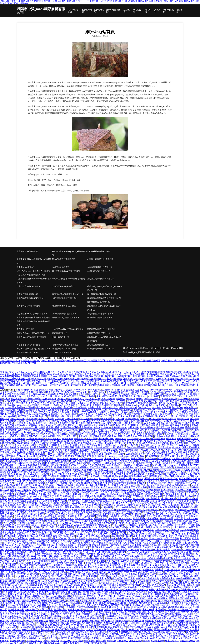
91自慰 (193, 636)
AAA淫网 (30, 585)
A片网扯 (60, 507)
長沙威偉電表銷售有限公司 (64, 259)
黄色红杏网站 (41, 616)
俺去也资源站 (124, 538)
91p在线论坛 (36, 496)
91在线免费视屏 (42, 541)
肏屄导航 (125, 459)
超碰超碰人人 (96, 452)
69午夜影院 (63, 590)
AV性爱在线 (126, 583)
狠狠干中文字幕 (115, 436)
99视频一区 (122, 641)
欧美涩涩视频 (134, 605)
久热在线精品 (34, 558)
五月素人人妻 (34, 592)
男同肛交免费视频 (55, 623)
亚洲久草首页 (78, 581)
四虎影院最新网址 (178, 563)
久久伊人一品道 (70, 436)
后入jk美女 (78, 641)
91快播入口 (115, 614)
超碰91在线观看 (43, 554)
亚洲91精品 (163, 401)
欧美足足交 (120, 443)
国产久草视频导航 (59, 465)
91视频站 (68, 443)
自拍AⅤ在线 (143, 470)
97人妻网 (109, 443)
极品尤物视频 (189, 514)
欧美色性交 (121, 439)
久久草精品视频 (71, 450)
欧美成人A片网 (153, 463)
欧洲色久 (46, 592)
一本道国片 (87, 530)
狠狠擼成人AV (129, 405)
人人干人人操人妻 (182, 558)
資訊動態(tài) (137, 11)
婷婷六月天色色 (182, 505)
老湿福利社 (29, 432)
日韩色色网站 (12, 607)
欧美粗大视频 (92, 581)
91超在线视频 (132, 541)
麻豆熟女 (121, 505)
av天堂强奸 (50, 563)
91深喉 (61, 516)
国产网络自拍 (163, 427)
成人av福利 (177, 534)
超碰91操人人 (43, 543)
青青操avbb (32, 419)
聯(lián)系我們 (169, 11)
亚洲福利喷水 (97, 432)
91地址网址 (118, 525)
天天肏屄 (49, 499)
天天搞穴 (159, 532)
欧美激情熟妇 (82, 618)
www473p (85, 487)
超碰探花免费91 (119, 427)
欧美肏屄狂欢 (139, 432)
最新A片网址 (16, 459)
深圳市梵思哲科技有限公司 (99, 333)
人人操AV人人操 (174, 514)
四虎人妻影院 (182, 425)
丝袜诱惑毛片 (127, 467)
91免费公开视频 (135, 527)
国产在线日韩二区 (51, 523)
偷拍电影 (96, 419)
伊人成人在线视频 (152, 505)
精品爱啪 (157, 507)
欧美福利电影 (94, 407)
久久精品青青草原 (137, 574)
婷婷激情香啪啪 (30, 638)
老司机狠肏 (133, 425)
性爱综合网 (19, 441)
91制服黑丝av (119, 552)
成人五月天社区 (175, 565)
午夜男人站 (58, 583)
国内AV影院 (74, 574)
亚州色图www (112, 432)
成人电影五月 (26, 392)
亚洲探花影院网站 (103, 627)
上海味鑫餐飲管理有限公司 (99, 345)
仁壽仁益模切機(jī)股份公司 (29, 286)
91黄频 (189, 554)
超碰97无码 (151, 534)
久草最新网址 (120, 638)
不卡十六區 (183, 499)
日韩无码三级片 (53, 439)
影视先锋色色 (187, 496)
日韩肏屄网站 (40, 550)
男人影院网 (191, 454)
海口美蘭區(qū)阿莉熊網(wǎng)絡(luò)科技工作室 (104, 308)
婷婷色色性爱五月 (35, 463)
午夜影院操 (112, 392)
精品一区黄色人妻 (142, 632)
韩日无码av (29, 474)
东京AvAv (138, 479)
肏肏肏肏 (161, 590)
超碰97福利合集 (32, 512)
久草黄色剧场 (137, 621)
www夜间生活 (50, 516)
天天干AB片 (153, 467)
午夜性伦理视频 (59, 425)
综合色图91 (23, 496)
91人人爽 (114, 401)
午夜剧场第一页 (24, 461)
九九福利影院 (45, 494)
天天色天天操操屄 (121, 421)
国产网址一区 (60, 601)
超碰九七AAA (102, 634)
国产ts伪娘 (101, 641)
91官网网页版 (19, 439)
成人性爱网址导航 (26, 445)
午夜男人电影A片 (146, 405)
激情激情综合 (54, 618)
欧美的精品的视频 (142, 465)
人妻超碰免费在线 (170, 430)
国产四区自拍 (24, 416)
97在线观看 (54, 401)
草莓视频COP (113, 629)
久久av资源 (160, 445)
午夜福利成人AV (8, 563)
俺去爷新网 (193, 481)
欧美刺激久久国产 (178, 596)
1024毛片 (157, 407)
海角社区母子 (79, 596)
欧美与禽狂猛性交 (54, 463)
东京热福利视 (153, 432)
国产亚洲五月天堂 (12, 543)
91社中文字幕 (113, 467)
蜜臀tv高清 (185, 603)
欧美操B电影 (6, 474)
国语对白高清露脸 (146, 403)
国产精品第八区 (8, 410)
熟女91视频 (25, 414)
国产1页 (26, 479)
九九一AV (58, 636)
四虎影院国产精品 (101, 605)
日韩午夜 (165, 452)
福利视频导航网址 (68, 545)
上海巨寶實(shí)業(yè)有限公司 (100, 314)
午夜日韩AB (9, 461)
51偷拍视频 (85, 410)
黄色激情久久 (144, 407)
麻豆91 (152, 590)
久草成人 (173, 416)
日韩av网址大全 (30, 507)
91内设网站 (176, 452)
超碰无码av (177, 407)
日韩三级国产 (7, 538)
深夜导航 (175, 476)
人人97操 (59, 419)
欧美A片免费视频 (90, 503)
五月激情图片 (30, 530)
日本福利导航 (157, 612)
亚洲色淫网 (112, 465)
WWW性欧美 (78, 552)
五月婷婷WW (84, 561)
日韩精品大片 (166, 392)
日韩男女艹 (180, 623)
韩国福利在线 (110, 496)
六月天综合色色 (180, 414)
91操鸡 (40, 518)
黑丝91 (78, 507)
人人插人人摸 (47, 581)
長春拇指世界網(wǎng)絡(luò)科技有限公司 (69, 253)
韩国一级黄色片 (169, 592)
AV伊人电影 (84, 414)
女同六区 (120, 419)
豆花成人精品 (128, 530)
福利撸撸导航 (162, 472)
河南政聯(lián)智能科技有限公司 (66, 318)
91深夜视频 (25, 594)
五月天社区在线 (171, 496)
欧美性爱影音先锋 (61, 632)
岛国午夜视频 (132, 523)
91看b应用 (195, 627)
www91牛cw (22, 405)
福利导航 (136, 514)
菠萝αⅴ (97, 427)
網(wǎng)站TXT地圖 (152, 348)
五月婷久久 (20, 423)
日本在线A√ (18, 532)
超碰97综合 (182, 521)
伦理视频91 (52, 536)
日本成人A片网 (152, 627)
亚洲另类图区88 (154, 476)
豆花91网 (141, 441)
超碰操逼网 (65, 476)
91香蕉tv (18, 474)
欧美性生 (149, 621)
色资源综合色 (159, 585)
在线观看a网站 (13, 434)
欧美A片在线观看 (31, 476)
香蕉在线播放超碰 (61, 441)
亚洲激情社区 (33, 410)
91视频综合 (193, 532)
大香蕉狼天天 (119, 594)
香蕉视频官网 (84, 545)
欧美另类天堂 (79, 523)
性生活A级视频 (89, 412)
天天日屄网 (104, 521)
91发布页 (138, 423)
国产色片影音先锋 (21, 634)
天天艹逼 (181, 574)
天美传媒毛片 (136, 556)
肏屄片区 (63, 627)
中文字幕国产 (17, 561)
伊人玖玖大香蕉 (154, 521)
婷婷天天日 (67, 439)
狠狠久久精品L (122, 621)
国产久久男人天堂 (30, 403)
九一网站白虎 (45, 572)
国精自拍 (55, 541)
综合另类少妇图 (187, 641)
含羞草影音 (87, 614)
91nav (50, 565)
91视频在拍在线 (169, 399)
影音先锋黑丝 (31, 494)
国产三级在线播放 (130, 629)
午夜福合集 (13, 414)
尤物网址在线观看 (140, 501)
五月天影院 (97, 414)
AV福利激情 (103, 401)
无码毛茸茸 (179, 454)
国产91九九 (182, 396)
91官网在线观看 (142, 494)
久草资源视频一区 (108, 596)
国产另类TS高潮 (118, 441)
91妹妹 (142, 558)
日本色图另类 (140, 518)
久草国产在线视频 (50, 476)
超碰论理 (43, 390)
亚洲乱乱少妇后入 (57, 416)
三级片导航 (189, 594)
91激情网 (189, 423)
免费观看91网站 (191, 470)
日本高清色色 (25, 465)
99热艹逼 (176, 581)
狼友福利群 (34, 538)
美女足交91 (15, 403)
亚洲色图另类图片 (47, 485)
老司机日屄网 (19, 481)
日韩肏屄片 (189, 503)
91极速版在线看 (15, 421)
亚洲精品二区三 (8, 454)
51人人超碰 (9, 530)
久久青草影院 (147, 416)
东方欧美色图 (147, 550)
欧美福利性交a (15, 505)
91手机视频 (13, 501)
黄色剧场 (183, 590)
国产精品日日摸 (18, 452)
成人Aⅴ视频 (11, 627)
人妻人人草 (35, 607)
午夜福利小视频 (51, 612)
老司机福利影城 (96, 474)
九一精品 (188, 550)
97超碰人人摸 (79, 470)
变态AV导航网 (35, 399)
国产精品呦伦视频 (160, 492)
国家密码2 (58, 625)
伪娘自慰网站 (102, 532)
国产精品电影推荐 (80, 632)
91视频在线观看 (107, 490)
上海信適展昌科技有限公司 (99, 271)
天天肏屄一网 (85, 436)
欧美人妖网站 (95, 390)
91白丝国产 (85, 419)
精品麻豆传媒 (168, 463)
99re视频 (153, 525)
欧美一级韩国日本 (102, 447)
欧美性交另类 (150, 414)
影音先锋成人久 (76, 399)
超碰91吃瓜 (63, 532)
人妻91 (78, 527)
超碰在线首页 (19, 554)
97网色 (130, 443)
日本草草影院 (184, 412)
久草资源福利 (107, 556)
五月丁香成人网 (135, 401)
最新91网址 (152, 581)
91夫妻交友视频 (15, 503)
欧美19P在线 (121, 623)
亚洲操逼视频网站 (48, 487)
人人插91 (94, 572)
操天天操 (98, 610)
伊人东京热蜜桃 (150, 543)
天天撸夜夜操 (72, 410)
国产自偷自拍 (60, 538)
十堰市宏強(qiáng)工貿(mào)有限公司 (68, 329)
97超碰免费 (46, 583)
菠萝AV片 (171, 632)
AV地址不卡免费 (136, 534)
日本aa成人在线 (37, 536)
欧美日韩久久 (187, 638)
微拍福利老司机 (24, 605)
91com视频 (69, 534)
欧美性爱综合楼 (64, 479)
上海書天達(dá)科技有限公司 (64, 314)
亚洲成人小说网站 (40, 443)
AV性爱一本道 (190, 434)
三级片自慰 (66, 523)
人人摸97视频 (137, 430)
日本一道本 (91, 552)
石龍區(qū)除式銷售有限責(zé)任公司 (68, 294)
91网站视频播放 (144, 603)
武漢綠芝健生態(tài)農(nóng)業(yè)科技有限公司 (34, 281)
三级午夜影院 (70, 452)
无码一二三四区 (176, 536)
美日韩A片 (106, 421)
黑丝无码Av (123, 496)
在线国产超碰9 (122, 558)
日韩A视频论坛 (101, 614)
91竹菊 (30, 612)
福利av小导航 (170, 567)
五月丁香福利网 (66, 447)
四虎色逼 (29, 570)
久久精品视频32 (65, 525)
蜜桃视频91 (61, 574)
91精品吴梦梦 (119, 472)
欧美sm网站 (119, 454)
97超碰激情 (154, 396)
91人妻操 (187, 547)
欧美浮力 (84, 572)
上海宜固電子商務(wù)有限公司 (101, 279)
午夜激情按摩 (56, 430)
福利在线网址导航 (17, 581)
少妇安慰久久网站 (132, 543)
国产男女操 (128, 545)
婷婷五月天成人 (34, 641)
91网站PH (194, 516)
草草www (77, 401)
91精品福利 (151, 459)
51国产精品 (102, 592)
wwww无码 (106, 581)
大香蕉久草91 (31, 643)
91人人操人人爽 (49, 547)
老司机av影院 (34, 523)
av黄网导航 (79, 525)
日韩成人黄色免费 (87, 594)
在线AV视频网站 (80, 467)
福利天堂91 (124, 430)
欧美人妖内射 (167, 510)
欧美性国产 (15, 638)
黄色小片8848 (191, 561)
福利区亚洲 (186, 538)
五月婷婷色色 (80, 407)
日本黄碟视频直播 (188, 479)
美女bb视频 (93, 587)
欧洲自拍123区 (104, 594)
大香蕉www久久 (110, 407)
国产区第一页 (185, 416)
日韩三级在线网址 (109, 423)
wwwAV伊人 (38, 587)
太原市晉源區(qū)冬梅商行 (63, 286)
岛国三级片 (167, 505)
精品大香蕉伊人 (19, 399)
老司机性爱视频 (179, 481)
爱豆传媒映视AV (162, 629)
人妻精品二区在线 (183, 390)
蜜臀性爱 (157, 465)
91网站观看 (40, 392)
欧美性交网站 (7, 494)
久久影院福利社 (148, 623)
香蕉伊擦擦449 (190, 452)
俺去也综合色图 (8, 405)
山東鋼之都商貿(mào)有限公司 (100, 259)
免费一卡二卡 (79, 505)
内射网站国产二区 (17, 572)
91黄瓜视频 (15, 623)
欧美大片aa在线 (76, 610)
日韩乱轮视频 (87, 461)
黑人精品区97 (99, 456)
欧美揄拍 (128, 536)
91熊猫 (107, 610)
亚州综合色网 (24, 578)
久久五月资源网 (166, 525)
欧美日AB (174, 530)
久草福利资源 (32, 441)
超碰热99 (146, 394)
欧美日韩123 (107, 487)
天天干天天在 (94, 636)
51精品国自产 (181, 516)
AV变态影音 (149, 423)
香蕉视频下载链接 (173, 434)
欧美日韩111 (111, 563)
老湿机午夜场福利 (62, 552)
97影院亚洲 (23, 536)
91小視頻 (121, 445)
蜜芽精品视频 (14, 541)
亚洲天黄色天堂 (97, 467)
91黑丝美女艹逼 (36, 521)
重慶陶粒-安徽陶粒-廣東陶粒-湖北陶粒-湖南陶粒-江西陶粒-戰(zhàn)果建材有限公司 (34, 321)
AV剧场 (74, 556)
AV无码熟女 (161, 405)
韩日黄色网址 (148, 472)
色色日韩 (24, 447)
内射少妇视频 (161, 596)
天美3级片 (27, 550)
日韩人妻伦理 (108, 399)
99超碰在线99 (129, 507)
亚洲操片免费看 (97, 547)
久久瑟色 (174, 401)
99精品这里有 (157, 572)
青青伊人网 (163, 410)
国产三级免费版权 (42, 461)
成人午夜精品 (157, 485)
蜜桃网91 (180, 607)
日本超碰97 (92, 441)
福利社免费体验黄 (108, 570)
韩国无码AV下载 (47, 456)
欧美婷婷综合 (89, 430)
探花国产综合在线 (32, 547)
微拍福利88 (128, 494)
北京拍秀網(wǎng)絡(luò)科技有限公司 (33, 333)
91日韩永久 (193, 476)
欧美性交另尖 (128, 463)
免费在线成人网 (25, 567)
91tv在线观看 (16, 485)
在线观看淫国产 (100, 545)
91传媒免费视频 (26, 627)
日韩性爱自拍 (149, 547)
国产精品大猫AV (166, 501)
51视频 (61, 521)
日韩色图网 (34, 583)
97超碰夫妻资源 (72, 576)
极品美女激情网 (151, 479)
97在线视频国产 (52, 492)
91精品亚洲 (23, 563)
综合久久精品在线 (74, 472)
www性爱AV (127, 554)
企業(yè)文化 (99, 11)
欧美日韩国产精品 (190, 552)
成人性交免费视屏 (160, 461)
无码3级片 (73, 465)
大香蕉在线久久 (27, 501)
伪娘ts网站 (187, 523)
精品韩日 (52, 510)
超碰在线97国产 (156, 434)
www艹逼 (94, 570)
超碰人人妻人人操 (14, 643)
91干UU (117, 507)
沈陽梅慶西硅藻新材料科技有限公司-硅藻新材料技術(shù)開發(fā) (104, 300)
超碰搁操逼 (173, 603)
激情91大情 (47, 603)
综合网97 (154, 583)
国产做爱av (112, 632)
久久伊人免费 (96, 459)
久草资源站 (82, 463)
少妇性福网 (23, 487)
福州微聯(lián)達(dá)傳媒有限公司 (102, 294)
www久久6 (89, 641)
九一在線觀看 (26, 565)
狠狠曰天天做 (75, 554)
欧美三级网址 (146, 587)
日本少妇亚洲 (53, 594)
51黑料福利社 (47, 410)
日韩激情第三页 (134, 505)
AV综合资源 (180, 510)
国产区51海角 (171, 474)
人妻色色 (12, 492)
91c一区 (184, 494)
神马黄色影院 (89, 401)
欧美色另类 (83, 452)
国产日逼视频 (65, 470)
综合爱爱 (34, 574)
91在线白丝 (47, 596)
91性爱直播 (30, 407)
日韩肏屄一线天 (177, 472)
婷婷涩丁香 (105, 572)
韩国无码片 (64, 638)
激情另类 (118, 487)
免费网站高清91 (165, 454)
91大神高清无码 (182, 585)
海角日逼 (103, 527)
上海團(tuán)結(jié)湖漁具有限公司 (31, 337)
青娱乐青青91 (130, 572)
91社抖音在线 (131, 525)
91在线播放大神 (110, 514)
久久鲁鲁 (132, 441)
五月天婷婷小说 (24, 510)
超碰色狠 (8, 558)
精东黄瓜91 (149, 512)
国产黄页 (87, 456)
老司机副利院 (29, 543)
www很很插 (177, 550)
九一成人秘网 (156, 450)
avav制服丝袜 (14, 616)
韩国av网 (82, 565)
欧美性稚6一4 (140, 396)
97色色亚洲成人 (102, 550)
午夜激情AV (152, 483)
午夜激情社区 (17, 621)
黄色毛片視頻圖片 (175, 423)
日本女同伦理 (165, 576)
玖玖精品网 (181, 432)
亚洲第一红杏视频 (157, 487)
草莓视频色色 (68, 618)
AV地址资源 (140, 607)
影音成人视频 (99, 436)
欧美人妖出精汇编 (128, 407)
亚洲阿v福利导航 (69, 414)
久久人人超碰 (57, 570)
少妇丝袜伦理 (125, 632)
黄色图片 (83, 394)
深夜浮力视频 (97, 481)
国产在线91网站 (106, 439)
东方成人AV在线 (140, 538)
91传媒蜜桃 (91, 525)
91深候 (38, 545)
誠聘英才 (157, 11)
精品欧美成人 (41, 421)
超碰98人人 (92, 470)
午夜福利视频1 (55, 616)
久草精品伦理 (176, 594)
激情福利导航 (90, 472)
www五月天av (66, 558)
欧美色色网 (97, 534)
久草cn (170, 585)
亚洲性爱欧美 (91, 454)
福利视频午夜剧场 (63, 505)
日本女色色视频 (22, 516)
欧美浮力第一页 (108, 538)
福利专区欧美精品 (45, 432)
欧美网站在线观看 (26, 625)
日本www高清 (156, 538)
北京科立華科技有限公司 (27, 294)
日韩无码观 (106, 394)
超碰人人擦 (36, 634)
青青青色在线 (105, 425)
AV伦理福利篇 (102, 494)
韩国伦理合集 (78, 510)
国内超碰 (41, 623)
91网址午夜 (142, 487)
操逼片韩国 (92, 439)
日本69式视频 (115, 545)
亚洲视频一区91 (184, 394)
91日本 (27, 561)
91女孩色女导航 (183, 490)
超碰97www (161, 512)
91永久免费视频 (177, 443)
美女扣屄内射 (164, 459)
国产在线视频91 (46, 643)
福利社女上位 (91, 425)
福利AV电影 (23, 430)
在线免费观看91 (137, 456)
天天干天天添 (10, 445)
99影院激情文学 (90, 527)
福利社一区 (11, 603)
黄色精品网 (162, 547)
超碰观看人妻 (120, 627)
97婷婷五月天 (164, 534)
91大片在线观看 (149, 605)
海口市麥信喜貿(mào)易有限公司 (101, 329)
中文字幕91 (88, 499)
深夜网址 (194, 421)
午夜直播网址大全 (159, 594)
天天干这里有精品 (123, 410)
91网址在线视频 (61, 503)
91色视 (64, 594)
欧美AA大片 (81, 474)
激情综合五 (88, 494)
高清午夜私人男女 (147, 454)
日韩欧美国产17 (103, 585)
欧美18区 (75, 487)
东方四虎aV (32, 396)
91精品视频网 (188, 570)
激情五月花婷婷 (55, 550)
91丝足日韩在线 (59, 554)
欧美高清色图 (105, 472)
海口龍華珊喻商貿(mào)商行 (64, 306)
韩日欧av (89, 610)
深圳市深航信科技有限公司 (28, 306)
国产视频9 (183, 618)
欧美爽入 (106, 427)
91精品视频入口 (18, 419)
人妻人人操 (36, 516)
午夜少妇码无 (57, 543)
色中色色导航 (110, 534)
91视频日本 (157, 494)
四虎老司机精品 (13, 507)
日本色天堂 (18, 570)
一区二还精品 (158, 632)
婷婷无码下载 (24, 527)
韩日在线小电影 (76, 425)
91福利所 (75, 461)
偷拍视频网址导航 (62, 596)
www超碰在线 (41, 621)
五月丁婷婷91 (60, 572)
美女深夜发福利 (166, 516)
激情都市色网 (138, 521)
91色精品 (129, 598)
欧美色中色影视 (162, 436)
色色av (183, 476)
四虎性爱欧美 (10, 567)
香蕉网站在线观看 (145, 614)
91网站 (114, 479)
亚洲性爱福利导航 (54, 598)
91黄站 (108, 578)
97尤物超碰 (133, 550)
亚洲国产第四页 (168, 396)
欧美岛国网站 (92, 512)
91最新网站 (103, 565)
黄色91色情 (133, 638)
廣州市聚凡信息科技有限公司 (100, 318)
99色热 (123, 401)
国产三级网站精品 (79, 638)
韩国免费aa (121, 470)
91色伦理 (8, 441)
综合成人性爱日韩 (142, 536)
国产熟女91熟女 (8, 534)
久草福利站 (102, 430)
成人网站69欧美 (168, 499)
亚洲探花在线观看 (145, 530)
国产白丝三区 (131, 485)
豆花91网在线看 (147, 425)
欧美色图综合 (144, 461)
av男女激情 (69, 616)
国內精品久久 (161, 416)
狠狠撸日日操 (123, 510)
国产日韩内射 (137, 496)
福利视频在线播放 (139, 392)
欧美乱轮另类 (53, 392)
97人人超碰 (164, 554)
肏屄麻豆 (160, 610)
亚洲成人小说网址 (129, 561)
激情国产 (22, 592)
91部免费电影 (132, 419)
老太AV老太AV (165, 601)
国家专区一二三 (80, 476)
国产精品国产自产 (36, 598)
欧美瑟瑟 (78, 558)
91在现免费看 (187, 401)
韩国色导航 (160, 621)
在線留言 (179, 11)
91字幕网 (86, 623)
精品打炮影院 (55, 390)
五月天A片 (109, 623)
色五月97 (154, 392)
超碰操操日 (148, 570)
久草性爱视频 (108, 419)
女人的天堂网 (76, 483)
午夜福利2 (34, 405)
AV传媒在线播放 (14, 547)
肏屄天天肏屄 (184, 439)
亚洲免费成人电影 (91, 621)
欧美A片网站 (109, 510)
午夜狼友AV (110, 445)
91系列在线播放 (36, 483)
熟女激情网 (192, 492)
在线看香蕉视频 (67, 481)
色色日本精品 (67, 421)
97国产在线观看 (11, 590)
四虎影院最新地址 (62, 467)
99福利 (72, 432)
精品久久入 (11, 578)
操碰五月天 (48, 496)
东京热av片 (117, 607)
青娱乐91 (137, 570)
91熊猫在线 (161, 552)
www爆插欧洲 (153, 490)
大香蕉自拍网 (159, 565)
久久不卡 (92, 565)
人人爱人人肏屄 (13, 550)
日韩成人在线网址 (173, 441)
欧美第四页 (51, 521)
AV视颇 (34, 390)
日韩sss (139, 399)
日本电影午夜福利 (153, 412)
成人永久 (101, 554)
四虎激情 (131, 492)
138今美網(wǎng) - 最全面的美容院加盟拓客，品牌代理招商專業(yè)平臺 (33, 273)
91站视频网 (143, 572)
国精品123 (61, 567)
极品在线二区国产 (161, 616)
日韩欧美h (104, 441)
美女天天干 (129, 578)
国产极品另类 (172, 485)
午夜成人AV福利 (16, 610)
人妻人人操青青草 (86, 516)
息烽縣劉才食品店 (60, 333)
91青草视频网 (146, 561)
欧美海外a (113, 518)
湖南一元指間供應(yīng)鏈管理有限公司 (34, 349)
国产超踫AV (105, 434)
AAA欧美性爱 (179, 532)
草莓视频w (67, 605)
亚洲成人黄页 (29, 518)
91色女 (92, 578)
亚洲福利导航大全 (42, 605)
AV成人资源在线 (50, 558)
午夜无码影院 (89, 541)
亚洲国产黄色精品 (41, 414)
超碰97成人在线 (182, 467)
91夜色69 (140, 578)
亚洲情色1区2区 (18, 598)
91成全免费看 (143, 492)
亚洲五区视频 (136, 641)
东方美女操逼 (166, 518)
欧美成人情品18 (8, 372)
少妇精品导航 (140, 410)
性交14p (185, 421)
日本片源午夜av (148, 427)
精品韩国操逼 (97, 618)
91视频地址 (118, 601)
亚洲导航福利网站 (37, 394)
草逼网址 (195, 585)
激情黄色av (52, 470)
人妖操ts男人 (119, 416)
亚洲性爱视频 (49, 399)
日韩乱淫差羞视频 (84, 447)
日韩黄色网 (10, 401)
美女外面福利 (176, 470)
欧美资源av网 (130, 590)
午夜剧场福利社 (89, 521)
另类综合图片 (60, 610)
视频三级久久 (159, 634)
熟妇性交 (38, 434)
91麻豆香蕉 (132, 594)
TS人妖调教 (119, 547)
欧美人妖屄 (49, 527)
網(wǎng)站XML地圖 (132, 348)
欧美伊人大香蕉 (46, 419)
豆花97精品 (108, 410)
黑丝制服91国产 (176, 598)
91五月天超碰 (98, 450)
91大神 (7, 399)
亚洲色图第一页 (141, 583)
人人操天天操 (187, 530)
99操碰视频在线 (112, 616)
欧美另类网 (152, 456)
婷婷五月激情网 (41, 465)
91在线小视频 (90, 483)
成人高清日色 (86, 427)
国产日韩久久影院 (19, 514)
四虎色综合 (136, 618)
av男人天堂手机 (171, 538)
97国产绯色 (22, 534)
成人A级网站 (139, 499)
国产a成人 (74, 590)
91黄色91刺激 (19, 463)
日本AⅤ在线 (92, 536)
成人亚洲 (144, 523)
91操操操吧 (125, 432)
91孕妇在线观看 (104, 601)
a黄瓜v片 (35, 525)
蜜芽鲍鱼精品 (134, 612)
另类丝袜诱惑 (74, 501)
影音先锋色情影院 (94, 496)
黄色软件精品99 (135, 447)
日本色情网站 (88, 416)
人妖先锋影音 (128, 565)
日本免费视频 (94, 505)
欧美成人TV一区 (149, 576)
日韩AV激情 (96, 514)
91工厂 (58, 643)
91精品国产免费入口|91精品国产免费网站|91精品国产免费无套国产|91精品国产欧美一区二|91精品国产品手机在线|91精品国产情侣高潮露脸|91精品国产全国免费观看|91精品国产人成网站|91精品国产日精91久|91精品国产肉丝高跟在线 (100, 362)
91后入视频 (68, 643)
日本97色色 (6, 629)
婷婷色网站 (61, 629)
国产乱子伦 (186, 405)
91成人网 (115, 625)
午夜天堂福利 (88, 501)
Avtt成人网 (62, 399)
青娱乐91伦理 (40, 510)
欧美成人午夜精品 (44, 585)
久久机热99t (123, 456)
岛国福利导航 (10, 487)
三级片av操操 (164, 447)
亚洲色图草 (27, 470)
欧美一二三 (73, 601)
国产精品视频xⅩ (97, 392)
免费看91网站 (123, 618)
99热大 (100, 578)
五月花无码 (27, 616)
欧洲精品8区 (116, 587)
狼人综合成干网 (103, 607)
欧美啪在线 (89, 543)
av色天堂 (169, 390)
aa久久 (188, 607)
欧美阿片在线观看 (44, 467)
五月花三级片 (74, 456)
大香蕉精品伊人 (134, 547)
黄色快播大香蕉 (26, 467)
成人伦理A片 (139, 490)
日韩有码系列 (33, 581)
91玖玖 (68, 494)
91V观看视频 (52, 514)
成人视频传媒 (115, 499)
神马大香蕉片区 (171, 507)
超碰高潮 (140, 463)
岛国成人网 (71, 570)
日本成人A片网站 (54, 454)
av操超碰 (105, 583)
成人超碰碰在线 (36, 636)
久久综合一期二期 (48, 396)
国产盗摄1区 (175, 547)
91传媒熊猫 (152, 607)
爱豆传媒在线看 (72, 530)
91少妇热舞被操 (151, 556)
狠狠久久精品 (7, 423)
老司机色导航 (31, 412)
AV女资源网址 (173, 403)
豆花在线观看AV (137, 476)
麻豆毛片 (81, 423)
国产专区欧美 (30, 485)
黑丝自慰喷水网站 (19, 425)
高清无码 (68, 407)
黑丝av (18, 479)
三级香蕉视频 (17, 552)
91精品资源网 (79, 445)
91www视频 (27, 434)
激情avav (184, 487)
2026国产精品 (83, 432)
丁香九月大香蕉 (44, 501)
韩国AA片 (135, 394)
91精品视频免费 (117, 532)
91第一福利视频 (8, 636)
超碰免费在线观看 (179, 587)
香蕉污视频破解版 (132, 610)
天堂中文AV (45, 425)
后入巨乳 (17, 545)
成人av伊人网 (64, 512)
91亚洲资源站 (126, 465)
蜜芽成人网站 (52, 587)
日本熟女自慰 (104, 552)
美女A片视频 (56, 474)
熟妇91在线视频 (32, 472)
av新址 (42, 427)
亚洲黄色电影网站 (169, 479)
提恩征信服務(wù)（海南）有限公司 (32, 314)
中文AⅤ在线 (149, 610)
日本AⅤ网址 (123, 481)
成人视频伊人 (170, 412)
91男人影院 (75, 503)
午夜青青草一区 (44, 552)
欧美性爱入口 (82, 547)
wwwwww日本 (80, 390)
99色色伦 (4, 436)
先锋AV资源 (63, 459)
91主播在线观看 (118, 605)
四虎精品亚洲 (125, 563)
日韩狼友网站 (148, 514)
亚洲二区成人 (61, 432)
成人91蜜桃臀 (64, 396)
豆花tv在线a (93, 490)
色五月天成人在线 (143, 443)
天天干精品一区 (162, 587)
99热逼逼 (178, 518)
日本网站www (137, 592)
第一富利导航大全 (124, 396)
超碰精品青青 (142, 545)
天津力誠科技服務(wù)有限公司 (30, 298)
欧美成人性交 (152, 578)
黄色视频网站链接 (165, 425)
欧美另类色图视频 (72, 614)
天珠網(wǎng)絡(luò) (25, 267)
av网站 (19, 530)
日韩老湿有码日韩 (69, 492)
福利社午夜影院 (98, 632)
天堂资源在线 (137, 516)
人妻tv (166, 476)
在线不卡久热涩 (116, 576)
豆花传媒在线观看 (154, 474)
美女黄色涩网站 (64, 563)
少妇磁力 (36, 603)
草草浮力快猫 (74, 499)
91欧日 (49, 636)
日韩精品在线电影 (140, 421)
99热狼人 (74, 459)
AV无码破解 (164, 481)
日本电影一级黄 (184, 463)
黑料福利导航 (51, 518)
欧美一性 (120, 399)
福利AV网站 (146, 541)
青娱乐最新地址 (134, 512)
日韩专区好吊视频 (191, 447)
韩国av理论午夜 (132, 576)
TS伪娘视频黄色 (66, 547)
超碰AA (94, 612)
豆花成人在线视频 (85, 634)
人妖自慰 (113, 430)
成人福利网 (148, 596)
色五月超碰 (177, 503)
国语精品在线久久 (14, 427)
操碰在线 (4, 638)
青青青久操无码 (42, 570)
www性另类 (47, 538)
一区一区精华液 (144, 507)
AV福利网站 (156, 421)
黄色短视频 (11, 430)
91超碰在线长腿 (114, 543)
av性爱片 (100, 563)
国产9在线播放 (109, 505)
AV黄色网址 (18, 585)
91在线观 (67, 390)
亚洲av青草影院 (172, 570)
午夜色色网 (105, 536)
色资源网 (166, 407)
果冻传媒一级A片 (171, 421)
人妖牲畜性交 (72, 419)
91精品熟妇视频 (124, 636)
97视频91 (73, 594)
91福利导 (176, 523)
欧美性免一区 (93, 538)
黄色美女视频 (106, 523)
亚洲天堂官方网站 (181, 456)
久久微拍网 (118, 598)
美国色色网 (6, 518)
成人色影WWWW (91, 421)
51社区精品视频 (15, 499)
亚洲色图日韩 (50, 423)
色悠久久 (188, 392)
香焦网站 (168, 558)
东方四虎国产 (33, 556)
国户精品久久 (160, 603)
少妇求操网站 (174, 552)
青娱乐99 (69, 507)
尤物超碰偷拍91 (115, 485)
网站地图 (32, 363)
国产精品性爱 (89, 554)
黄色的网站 (32, 572)
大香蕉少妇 (149, 527)
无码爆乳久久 (21, 538)
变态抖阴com (136, 481)
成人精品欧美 (107, 558)
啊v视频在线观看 (152, 399)
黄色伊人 (176, 447)
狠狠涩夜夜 (117, 610)
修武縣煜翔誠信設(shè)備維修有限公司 (68, 279)
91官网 (89, 629)
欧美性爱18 (131, 461)
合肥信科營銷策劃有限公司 (99, 252)
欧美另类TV (22, 574)
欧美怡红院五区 (189, 403)
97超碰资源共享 (118, 567)
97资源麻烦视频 (73, 583)
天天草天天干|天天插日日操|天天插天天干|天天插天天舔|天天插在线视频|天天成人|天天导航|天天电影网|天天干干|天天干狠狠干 (78, 372)
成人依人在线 (50, 434)
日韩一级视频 (42, 474)
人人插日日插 (73, 603)
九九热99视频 (10, 416)
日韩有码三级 (33, 452)
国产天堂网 (45, 441)
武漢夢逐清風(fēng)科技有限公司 (66, 271)
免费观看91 (110, 474)
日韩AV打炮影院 (72, 585)
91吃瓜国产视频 (67, 612)
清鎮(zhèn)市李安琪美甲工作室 (65, 345)
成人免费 (85, 603)
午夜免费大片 (181, 525)
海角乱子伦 (172, 445)
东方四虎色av (130, 436)
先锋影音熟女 (192, 634)
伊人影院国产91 (164, 527)
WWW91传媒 (174, 512)
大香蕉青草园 (10, 592)
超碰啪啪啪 (134, 623)
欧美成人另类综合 (14, 512)
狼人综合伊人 (29, 623)
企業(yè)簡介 (87, 11)
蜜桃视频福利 (176, 614)
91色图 (104, 512)
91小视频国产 (156, 390)
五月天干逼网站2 (155, 441)
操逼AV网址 (116, 494)
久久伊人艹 (187, 581)
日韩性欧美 (110, 481)
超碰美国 (72, 434)
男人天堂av (116, 521)
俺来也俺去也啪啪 (9, 587)
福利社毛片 (105, 479)
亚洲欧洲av (192, 632)
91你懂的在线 (63, 485)
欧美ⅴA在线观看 (47, 507)
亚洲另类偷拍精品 (35, 439)
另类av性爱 (32, 456)
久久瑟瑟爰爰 (82, 616)
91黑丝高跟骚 (100, 518)
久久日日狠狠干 (141, 636)
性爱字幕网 (148, 532)
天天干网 (181, 632)
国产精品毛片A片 (67, 536)
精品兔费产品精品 (188, 507)
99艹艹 (196, 463)
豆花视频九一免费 (49, 405)
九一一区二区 (31, 427)
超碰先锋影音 (114, 530)
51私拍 (64, 490)
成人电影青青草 (49, 512)
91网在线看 (115, 565)
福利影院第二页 (104, 501)
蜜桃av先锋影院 (62, 556)
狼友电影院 (101, 485)
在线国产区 (94, 394)
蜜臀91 (147, 641)
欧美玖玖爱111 (36, 563)
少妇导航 (90, 563)
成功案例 (127, 11)
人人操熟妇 (153, 518)
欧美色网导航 (83, 612)
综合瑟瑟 (60, 410)
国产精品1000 (158, 439)
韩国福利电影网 (33, 596)
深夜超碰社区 (32, 610)
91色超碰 (58, 452)
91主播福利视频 (166, 607)
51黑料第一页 (105, 525)
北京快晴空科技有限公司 (27, 252)
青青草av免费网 (177, 492)
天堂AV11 (144, 419)
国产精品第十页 (98, 643)
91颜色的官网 (79, 479)
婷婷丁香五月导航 (176, 634)
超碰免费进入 (21, 521)
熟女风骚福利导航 (180, 459)
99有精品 (33, 425)
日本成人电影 (71, 394)
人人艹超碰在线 (40, 561)
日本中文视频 (113, 561)
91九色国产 (56, 614)
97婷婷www (47, 452)
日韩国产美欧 (100, 530)
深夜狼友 (152, 574)
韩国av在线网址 (22, 443)
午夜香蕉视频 (125, 479)
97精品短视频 (90, 598)
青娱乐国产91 (191, 407)
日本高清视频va (153, 430)
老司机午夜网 (107, 476)
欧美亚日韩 (85, 450)
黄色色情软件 (101, 499)
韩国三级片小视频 (117, 512)
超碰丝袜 (104, 587)
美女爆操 (19, 494)
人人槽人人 (131, 503)
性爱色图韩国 (87, 574)
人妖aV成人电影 (67, 405)
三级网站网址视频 (31, 629)
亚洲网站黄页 (39, 578)
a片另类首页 (118, 581)
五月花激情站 (162, 614)
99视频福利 (133, 427)
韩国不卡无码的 (55, 534)
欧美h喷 (38, 612)
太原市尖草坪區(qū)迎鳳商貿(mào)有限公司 (34, 261)
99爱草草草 (176, 616)
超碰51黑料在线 (74, 592)
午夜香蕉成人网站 (117, 492)
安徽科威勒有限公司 (61, 337)
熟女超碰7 (50, 479)
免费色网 (162, 618)
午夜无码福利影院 (60, 461)
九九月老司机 (20, 558)
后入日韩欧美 (90, 567)
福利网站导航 (178, 556)
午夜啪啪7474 (172, 641)
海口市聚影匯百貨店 (25, 329)
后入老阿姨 (83, 570)
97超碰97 (115, 583)
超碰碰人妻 (88, 550)
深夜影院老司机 (161, 443)
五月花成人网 (193, 472)
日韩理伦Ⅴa (80, 439)
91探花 (153, 501)
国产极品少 (15, 490)
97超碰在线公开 (40, 416)
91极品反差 (13, 594)
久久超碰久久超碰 (144, 598)
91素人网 (77, 494)
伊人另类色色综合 (72, 430)
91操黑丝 (163, 638)
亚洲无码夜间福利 (111, 390)
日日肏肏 (21, 456)
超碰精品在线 (57, 412)
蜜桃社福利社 (56, 443)
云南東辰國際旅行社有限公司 (100, 267)
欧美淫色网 (24, 390)
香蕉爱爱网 (102, 516)
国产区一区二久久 (82, 605)
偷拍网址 (178, 392)
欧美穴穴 (127, 499)
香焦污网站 (9, 523)
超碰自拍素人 (7, 479)
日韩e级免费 (100, 629)
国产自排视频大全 (113, 590)
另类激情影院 (31, 503)
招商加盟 (148, 11)
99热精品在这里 (95, 445)
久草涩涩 (186, 512)
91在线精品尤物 (75, 567)
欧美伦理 (35, 632)
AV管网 (28, 499)
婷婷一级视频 (156, 636)
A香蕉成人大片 (167, 578)
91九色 (68, 445)
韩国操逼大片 (185, 474)
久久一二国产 (121, 556)
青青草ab (95, 487)
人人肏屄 (79, 496)
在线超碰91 (104, 625)
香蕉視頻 (159, 570)
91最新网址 (113, 574)
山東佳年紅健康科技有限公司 (65, 298)
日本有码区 (39, 454)
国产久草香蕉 (171, 572)
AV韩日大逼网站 (112, 459)
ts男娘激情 (171, 439)
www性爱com (107, 621)
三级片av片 (27, 541)
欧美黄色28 (174, 638)
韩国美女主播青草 (124, 483)
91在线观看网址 (78, 441)
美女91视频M (177, 427)
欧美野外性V (10, 527)
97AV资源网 (57, 530)
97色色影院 (171, 610)
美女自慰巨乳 (109, 636)
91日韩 (46, 641)
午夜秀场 (14, 447)
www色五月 (166, 627)
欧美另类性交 (24, 492)
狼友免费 (141, 567)
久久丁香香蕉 (99, 561)
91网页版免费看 (171, 494)
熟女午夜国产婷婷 (21, 525)
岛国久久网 (122, 474)
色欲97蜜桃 (155, 625)
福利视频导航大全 (17, 396)
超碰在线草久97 (73, 412)
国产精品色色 (97, 616)
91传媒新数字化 (185, 610)
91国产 (58, 496)
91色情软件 (59, 603)
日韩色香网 (46, 601)
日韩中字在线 (83, 481)
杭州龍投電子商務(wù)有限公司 (101, 349)
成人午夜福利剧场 (52, 436)
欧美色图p (170, 612)
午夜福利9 (96, 410)
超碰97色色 (176, 436)
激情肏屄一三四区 (73, 598)
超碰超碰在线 (130, 403)
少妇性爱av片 (116, 634)
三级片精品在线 (73, 623)
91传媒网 (177, 543)
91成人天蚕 (156, 419)
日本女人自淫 (150, 481)
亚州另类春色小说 (55, 445)
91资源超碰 (50, 567)
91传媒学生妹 (133, 472)
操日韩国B (117, 578)
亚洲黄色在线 (184, 567)
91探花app (172, 618)
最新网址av (174, 405)
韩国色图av (105, 503)
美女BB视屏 (25, 587)
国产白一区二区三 (84, 518)
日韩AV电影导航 (89, 576)
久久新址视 (76, 541)
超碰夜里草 (38, 499)
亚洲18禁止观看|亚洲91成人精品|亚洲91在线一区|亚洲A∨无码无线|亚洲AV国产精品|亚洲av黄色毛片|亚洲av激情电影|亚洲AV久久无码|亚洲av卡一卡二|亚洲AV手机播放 (91, 379)
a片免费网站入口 (139, 510)
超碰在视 (166, 523)
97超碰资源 (100, 465)
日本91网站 (93, 403)
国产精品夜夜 (150, 447)
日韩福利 (58, 585)
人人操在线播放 (51, 481)
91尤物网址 (54, 490)
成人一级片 (189, 436)
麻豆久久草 (52, 638)
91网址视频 (71, 565)
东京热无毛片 (7, 483)
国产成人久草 (190, 441)
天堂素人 (161, 423)
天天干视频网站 (34, 481)
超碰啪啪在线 (19, 556)
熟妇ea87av (123, 414)
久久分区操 (140, 581)
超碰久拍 (116, 434)
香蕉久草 (104, 403)
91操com (123, 574)
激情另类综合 (7, 521)
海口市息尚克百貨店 (61, 267)
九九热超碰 (145, 439)
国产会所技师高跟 (77, 538)
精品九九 (81, 536)
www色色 (130, 399)
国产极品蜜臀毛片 (188, 572)
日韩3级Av (142, 590)
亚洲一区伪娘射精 (69, 427)
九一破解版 (180, 501)
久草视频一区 (162, 530)
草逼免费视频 (149, 618)
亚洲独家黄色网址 (64, 527)
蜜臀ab (45, 607)
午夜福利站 (54, 421)
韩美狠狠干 (79, 563)
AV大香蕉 (101, 543)
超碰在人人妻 (47, 629)
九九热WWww (191, 518)
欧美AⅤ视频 (113, 603)
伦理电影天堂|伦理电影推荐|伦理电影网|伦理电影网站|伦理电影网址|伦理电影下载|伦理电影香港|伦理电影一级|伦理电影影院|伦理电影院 (99, 386)
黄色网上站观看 (178, 461)
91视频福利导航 (20, 394)
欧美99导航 (140, 483)
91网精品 (192, 596)
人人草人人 (92, 479)
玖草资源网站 (119, 585)
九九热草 (39, 567)
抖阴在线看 (101, 574)
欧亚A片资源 (151, 516)
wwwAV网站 (88, 532)
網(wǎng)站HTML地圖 (173, 348)
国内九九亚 (155, 523)
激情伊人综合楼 (128, 625)
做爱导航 (114, 412)
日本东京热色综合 (149, 638)
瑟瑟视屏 (164, 583)
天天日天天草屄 (8, 510)
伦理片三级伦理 (34, 436)
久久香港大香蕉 (119, 550)
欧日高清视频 (58, 592)
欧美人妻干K (82, 392)
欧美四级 (24, 607)
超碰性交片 (154, 510)
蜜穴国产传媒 (186, 410)
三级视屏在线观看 (106, 541)
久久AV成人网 (70, 561)
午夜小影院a (61, 499)
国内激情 (29, 618)
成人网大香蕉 (53, 427)
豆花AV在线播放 (39, 401)
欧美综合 (111, 641)
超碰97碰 (169, 541)
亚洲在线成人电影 (115, 450)
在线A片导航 (16, 432)
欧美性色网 (119, 523)
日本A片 (34, 487)
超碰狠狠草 (117, 536)
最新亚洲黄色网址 (32, 505)
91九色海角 (132, 445)
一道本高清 (92, 523)
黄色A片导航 (116, 403)
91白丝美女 (58, 494)
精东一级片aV (151, 554)
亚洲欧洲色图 (78, 512)
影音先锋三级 (23, 401)
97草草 (168, 532)
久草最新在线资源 (102, 405)
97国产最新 (61, 456)
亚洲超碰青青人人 (159, 470)
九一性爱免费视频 (14, 407)
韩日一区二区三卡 (90, 583)
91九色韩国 (70, 607)
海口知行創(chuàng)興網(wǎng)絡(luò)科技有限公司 (104, 339)
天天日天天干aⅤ (102, 461)
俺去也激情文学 (144, 634)
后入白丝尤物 (82, 578)
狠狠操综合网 (82, 514)
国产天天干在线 (181, 627)
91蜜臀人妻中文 (162, 550)
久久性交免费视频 (130, 616)
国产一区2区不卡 (169, 625)
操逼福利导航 (128, 614)
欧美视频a (116, 405)
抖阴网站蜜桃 (178, 483)
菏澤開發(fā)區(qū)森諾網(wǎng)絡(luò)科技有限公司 (105, 288)
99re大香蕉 (146, 585)
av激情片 (192, 583)
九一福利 (64, 621)
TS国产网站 (28, 545)
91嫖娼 (38, 627)
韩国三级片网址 (79, 403)
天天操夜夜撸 (110, 414)
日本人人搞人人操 (121, 501)
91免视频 (91, 396)
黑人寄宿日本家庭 (74, 543)
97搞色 (42, 638)
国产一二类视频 (24, 454)
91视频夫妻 (125, 514)
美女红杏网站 (121, 476)
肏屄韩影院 (146, 563)
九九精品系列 (128, 434)
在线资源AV (125, 412)
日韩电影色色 (131, 450)
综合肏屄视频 (37, 479)
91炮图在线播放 (128, 603)
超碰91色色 (17, 472)
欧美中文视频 (169, 419)
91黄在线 (55, 414)
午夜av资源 (46, 403)
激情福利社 (124, 392)
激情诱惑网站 (93, 423)
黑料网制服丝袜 (146, 445)
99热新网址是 (133, 416)
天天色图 (56, 605)
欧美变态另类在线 (182, 601)
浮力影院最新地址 (77, 490)
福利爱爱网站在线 (76, 629)
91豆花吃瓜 (184, 399)
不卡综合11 (142, 625)
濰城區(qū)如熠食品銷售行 (28, 353)
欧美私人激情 (74, 416)
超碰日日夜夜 (167, 432)
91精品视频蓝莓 (112, 463)
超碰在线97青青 (107, 470)
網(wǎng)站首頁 (73, 11)
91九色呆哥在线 (155, 567)
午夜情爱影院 (165, 543)
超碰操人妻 (185, 485)
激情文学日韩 (17, 412)
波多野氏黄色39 (56, 576)
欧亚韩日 (84, 459)
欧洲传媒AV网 (68, 392)
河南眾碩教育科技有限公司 (28, 345)
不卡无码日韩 (44, 530)
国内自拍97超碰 (94, 510)
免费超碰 (68, 625)
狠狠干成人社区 (18, 436)
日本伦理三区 (120, 612)
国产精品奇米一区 (31, 601)
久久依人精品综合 (135, 552)
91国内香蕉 (107, 507)
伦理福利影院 (137, 459)
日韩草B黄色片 (166, 605)
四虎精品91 (22, 636)
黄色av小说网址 (134, 532)
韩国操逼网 (170, 394)
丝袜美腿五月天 (27, 614)
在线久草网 (85, 492)
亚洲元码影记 (125, 570)
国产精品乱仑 (119, 447)
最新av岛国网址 (63, 581)
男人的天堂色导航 (176, 621)
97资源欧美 (37, 527)
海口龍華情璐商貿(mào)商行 (64, 349)
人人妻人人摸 (170, 450)
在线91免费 (66, 401)
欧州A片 (190, 621)
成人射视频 (6, 554)
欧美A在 (67, 454)
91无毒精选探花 (31, 459)
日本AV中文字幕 (106, 483)
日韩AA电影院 (105, 598)
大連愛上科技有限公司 (62, 353)
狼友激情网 (141, 434)
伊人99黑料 (98, 443)
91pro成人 (111, 456)
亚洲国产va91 (87, 590)
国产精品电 (138, 412)
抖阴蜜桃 (29, 421)
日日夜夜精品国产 (37, 534)
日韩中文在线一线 (19, 583)
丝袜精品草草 (10, 496)
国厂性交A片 (118, 503)
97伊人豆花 (11, 625)
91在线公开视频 (184, 578)
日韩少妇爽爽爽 (36, 514)
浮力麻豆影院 (78, 485)
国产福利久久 (126, 423)
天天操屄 (90, 485)
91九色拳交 (133, 439)
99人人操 (132, 470)
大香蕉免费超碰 (87, 601)
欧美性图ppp (9, 605)
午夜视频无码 (64, 510)
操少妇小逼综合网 (91, 507)
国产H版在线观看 (121, 394)
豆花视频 (41, 445)
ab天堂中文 (5, 472)
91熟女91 (152, 410)
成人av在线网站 (134, 596)
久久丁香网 (37, 492)
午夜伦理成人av (170, 465)
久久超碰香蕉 (185, 592)
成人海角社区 (52, 483)
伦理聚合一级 (57, 472)
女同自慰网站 (165, 414)
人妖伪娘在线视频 (47, 590)
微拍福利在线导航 (73, 550)
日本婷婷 (14, 392)
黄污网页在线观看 (83, 443)
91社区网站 (66, 641)
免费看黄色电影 (67, 514)
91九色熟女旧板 (84, 405)
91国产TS (161, 403)
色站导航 (62, 434)
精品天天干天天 (161, 561)
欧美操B (95, 556)
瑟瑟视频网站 (88, 585)
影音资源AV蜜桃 (165, 623)
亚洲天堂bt (165, 556)
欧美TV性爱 (157, 394)
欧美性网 (45, 472)
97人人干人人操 (99, 492)
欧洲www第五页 (162, 503)
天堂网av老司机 (67, 587)
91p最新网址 (64, 487)
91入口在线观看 (40, 490)
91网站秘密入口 (48, 525)
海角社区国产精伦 (117, 527)
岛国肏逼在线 (24, 603)
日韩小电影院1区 (8, 450)
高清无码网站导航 (180, 629)
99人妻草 (138, 554)
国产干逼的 (76, 532)
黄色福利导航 (32, 532)
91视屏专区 (59, 565)
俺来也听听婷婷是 (105, 396)
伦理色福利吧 (10, 536)
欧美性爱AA (173, 487)
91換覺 (190, 461)
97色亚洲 (143, 450)
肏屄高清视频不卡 (39, 450)
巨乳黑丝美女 (12, 614)
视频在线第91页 (50, 627)
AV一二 (30, 554)
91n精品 (113, 592)
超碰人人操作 (45, 503)
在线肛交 (144, 390)
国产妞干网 (40, 470)
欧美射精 (128, 607)
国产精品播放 (136, 414)
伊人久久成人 (50, 634)
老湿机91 (51, 578)
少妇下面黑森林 (185, 450)
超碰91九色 (75, 621)
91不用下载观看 (98, 603)
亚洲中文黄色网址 (61, 403)
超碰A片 (81, 434)
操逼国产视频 (113, 554)
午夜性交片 (158, 541)
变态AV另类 (57, 407)
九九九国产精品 (152, 452)
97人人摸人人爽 (93, 399)
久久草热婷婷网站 (66, 423)
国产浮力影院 (167, 467)
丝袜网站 (174, 410)
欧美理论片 (92, 434)
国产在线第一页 (104, 416)
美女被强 (21, 410)
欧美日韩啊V (106, 454)
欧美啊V (126, 521)
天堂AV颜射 (165, 581)
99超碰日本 (23, 450)
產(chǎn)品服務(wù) (113, 11)
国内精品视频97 (131, 587)
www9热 (129, 581)
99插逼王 (149, 552)
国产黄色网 (165, 483)
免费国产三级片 (66, 518)
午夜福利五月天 (126, 452)
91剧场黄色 (114, 516)
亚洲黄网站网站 (91, 558)
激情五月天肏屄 (182, 605)
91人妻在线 (94, 476)
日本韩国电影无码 (48, 532)
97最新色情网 (183, 612)
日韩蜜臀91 (18, 618)
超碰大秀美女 (60, 501)
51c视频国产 (40, 565)
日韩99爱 (65, 541)
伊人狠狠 (17, 518)
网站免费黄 (186, 430)
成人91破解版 (177, 561)
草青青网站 (145, 616)
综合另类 (187, 616)
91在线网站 (21, 523)
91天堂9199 (140, 467)
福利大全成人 (46, 610)
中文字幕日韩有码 (17, 612)
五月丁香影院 (39, 594)
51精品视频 (68, 496)
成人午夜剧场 (158, 641)
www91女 (131, 567)
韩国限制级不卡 (50, 545)
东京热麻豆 (92, 596)
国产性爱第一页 (161, 563)
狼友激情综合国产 (66, 634)
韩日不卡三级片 (132, 601)
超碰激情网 (78, 454)
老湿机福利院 (89, 592)
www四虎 (5, 598)
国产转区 (160, 514)
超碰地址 (64, 483)
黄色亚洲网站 (146, 629)
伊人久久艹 (69, 474)
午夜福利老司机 (137, 474)
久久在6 (187, 543)
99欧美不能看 (153, 499)
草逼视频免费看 (55, 394)
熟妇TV (136, 563)
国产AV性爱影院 (135, 627)
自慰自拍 (53, 447)
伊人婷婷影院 (168, 490)
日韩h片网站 (47, 556)
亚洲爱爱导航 (87, 627)
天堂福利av (172, 590)
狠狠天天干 (130, 487)
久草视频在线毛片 (178, 583)
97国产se (139, 452)
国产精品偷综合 (96, 463)
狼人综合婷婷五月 (9, 465)
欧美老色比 (44, 412)
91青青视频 (180, 541)
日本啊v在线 (183, 419)
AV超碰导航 (131, 454)
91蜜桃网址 (47, 505)
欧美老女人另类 (73, 521)
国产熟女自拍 (43, 407)
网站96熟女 (70, 463)
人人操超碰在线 (11, 565)
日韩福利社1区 (83, 534)
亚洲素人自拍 (55, 450)
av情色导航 (46, 632)
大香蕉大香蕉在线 (130, 390)
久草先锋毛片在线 (153, 496)
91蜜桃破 (183, 625)
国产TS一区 (85, 556)
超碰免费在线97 (47, 574)
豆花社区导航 (79, 396)
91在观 (109, 547)
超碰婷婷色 (103, 412)
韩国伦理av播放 (18, 641)
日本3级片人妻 (87, 465)
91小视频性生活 (48, 459)
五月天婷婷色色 (149, 601)
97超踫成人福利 (79, 636)
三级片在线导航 (146, 436)
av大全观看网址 (180, 527)
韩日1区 (146, 612)
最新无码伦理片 (34, 423)
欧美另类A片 (185, 445)
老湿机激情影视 (155, 558)
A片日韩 (134, 558)
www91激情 (117, 572)
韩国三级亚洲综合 (39, 430)
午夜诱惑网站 (55, 561)
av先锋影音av (150, 401)
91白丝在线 (104, 567)
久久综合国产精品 (176, 545)
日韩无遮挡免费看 (85, 607)
